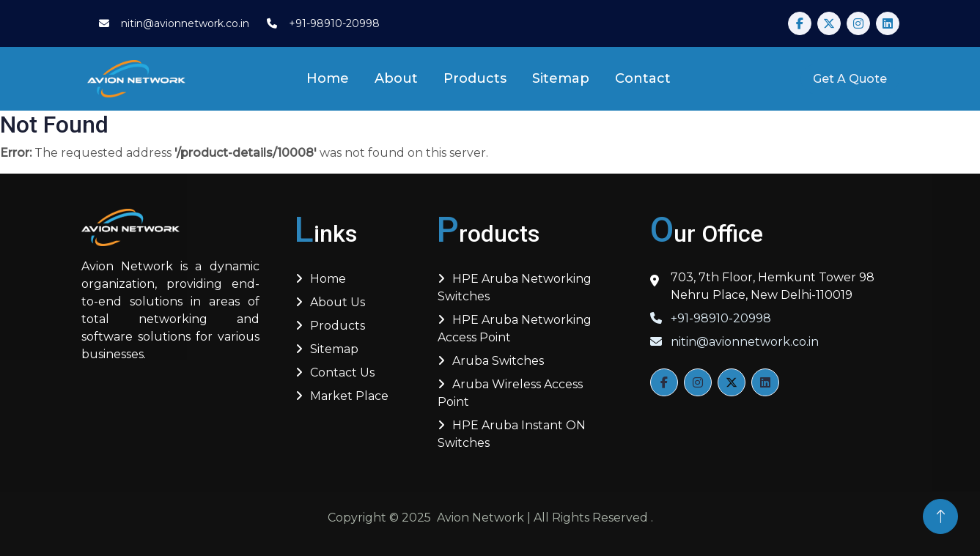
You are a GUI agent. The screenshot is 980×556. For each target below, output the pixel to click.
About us (338, 302)
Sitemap (561, 78)
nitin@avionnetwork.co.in (734, 342)
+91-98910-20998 (711, 318)
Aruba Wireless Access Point (510, 393)
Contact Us (342, 372)
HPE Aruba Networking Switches (515, 288)
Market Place (349, 396)
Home (328, 78)
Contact (643, 78)
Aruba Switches (498, 361)
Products (475, 78)
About (396, 78)
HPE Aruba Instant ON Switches (512, 434)
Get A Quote (850, 79)
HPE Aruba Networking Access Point (515, 329)
